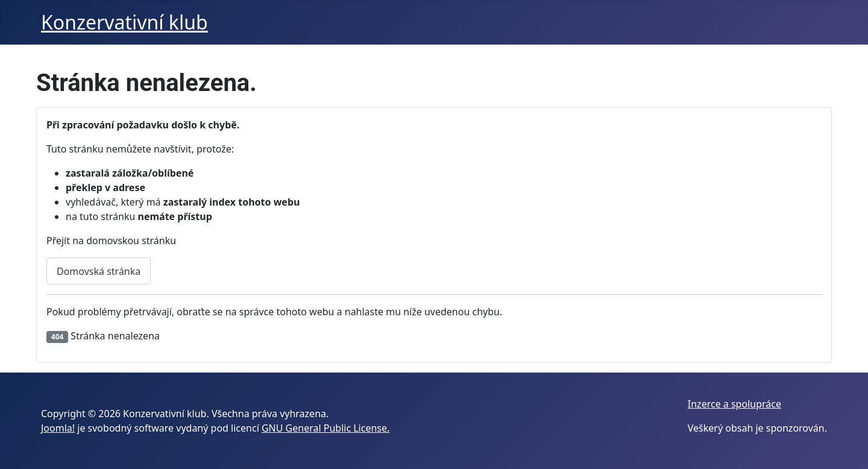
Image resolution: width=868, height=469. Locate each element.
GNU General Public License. (325, 428)
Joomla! (58, 428)
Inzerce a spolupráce (734, 404)
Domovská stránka (99, 271)
